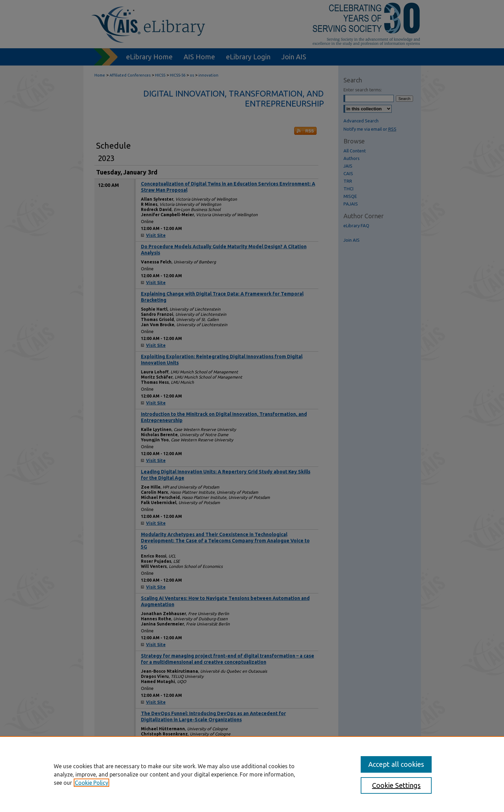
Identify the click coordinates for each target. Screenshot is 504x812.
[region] (252, 774)
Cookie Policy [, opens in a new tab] (91, 783)
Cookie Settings (396, 785)
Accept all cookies (396, 764)
